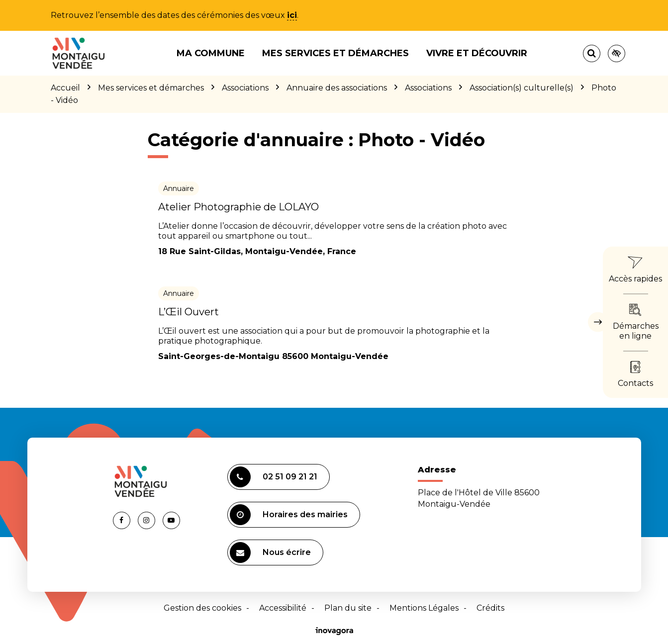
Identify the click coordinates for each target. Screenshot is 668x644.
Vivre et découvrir (477, 53)
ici (292, 15)
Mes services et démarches (335, 53)
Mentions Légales (424, 608)
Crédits (490, 608)
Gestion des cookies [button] (202, 608)
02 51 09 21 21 (274, 477)
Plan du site (348, 608)
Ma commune (211, 53)
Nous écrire (270, 552)
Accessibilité (283, 608)
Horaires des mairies (289, 515)
